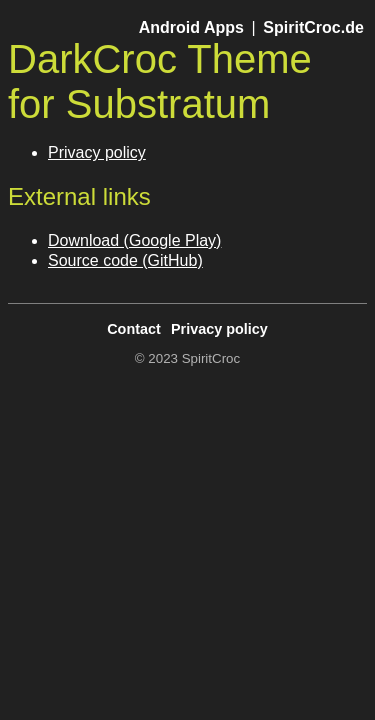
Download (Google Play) (134, 240)
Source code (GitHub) (125, 260)
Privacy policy (97, 152)
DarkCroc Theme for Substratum (160, 81)
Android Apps (191, 27)
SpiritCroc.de (313, 27)
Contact (134, 329)
